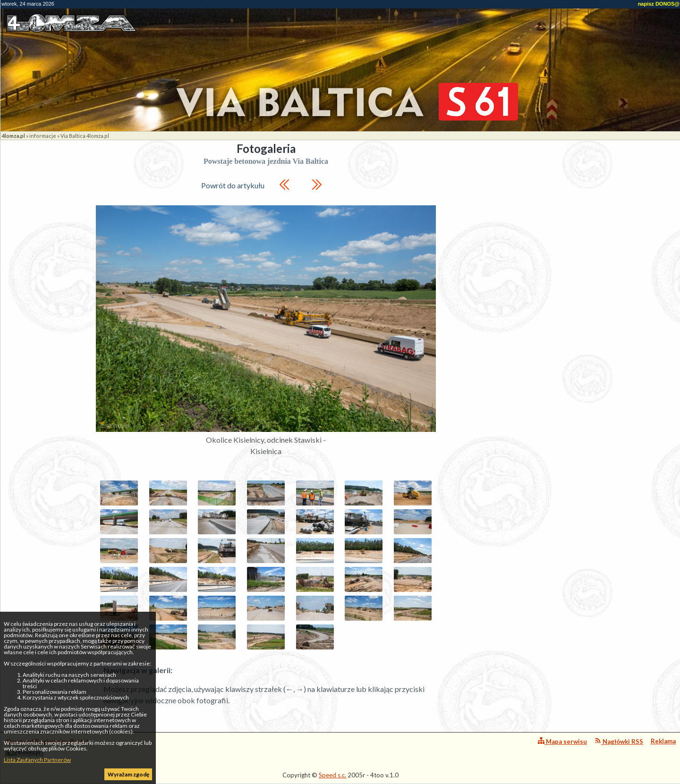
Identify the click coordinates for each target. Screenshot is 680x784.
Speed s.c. (332, 775)
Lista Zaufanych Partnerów (37, 760)
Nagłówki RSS (619, 741)
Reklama (663, 741)
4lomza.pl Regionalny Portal (47, 747)
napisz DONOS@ (659, 4)
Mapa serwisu (562, 741)
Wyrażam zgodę (128, 774)
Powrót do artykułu (233, 185)
